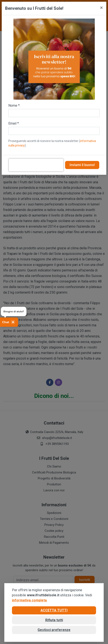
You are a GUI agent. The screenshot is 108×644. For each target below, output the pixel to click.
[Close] (101, 8)
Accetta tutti (54, 610)
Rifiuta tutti (54, 620)
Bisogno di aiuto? (14, 311)
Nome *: (14, 105)
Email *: (14, 123)
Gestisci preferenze (54, 630)
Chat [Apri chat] (9, 322)
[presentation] (36, 165)
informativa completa (29, 600)
